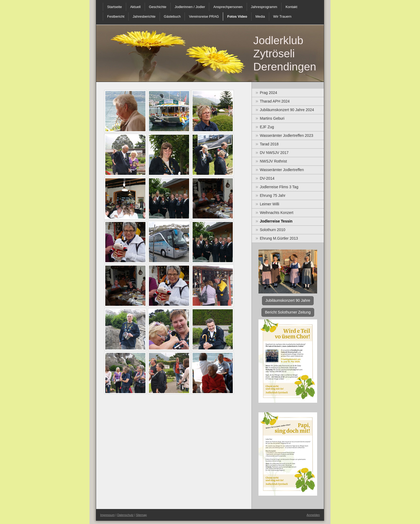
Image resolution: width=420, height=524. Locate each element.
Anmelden (313, 515)
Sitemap (141, 515)
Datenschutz (125, 515)
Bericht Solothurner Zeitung (288, 312)
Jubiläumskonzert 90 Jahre (288, 300)
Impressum (107, 515)
